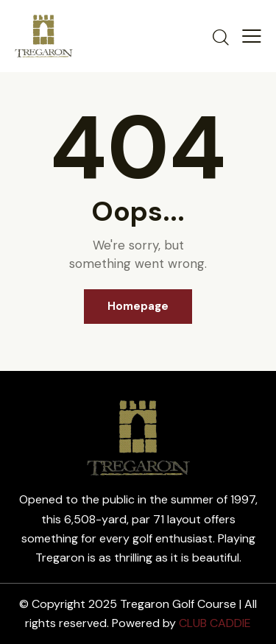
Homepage (138, 306)
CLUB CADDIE (215, 623)
